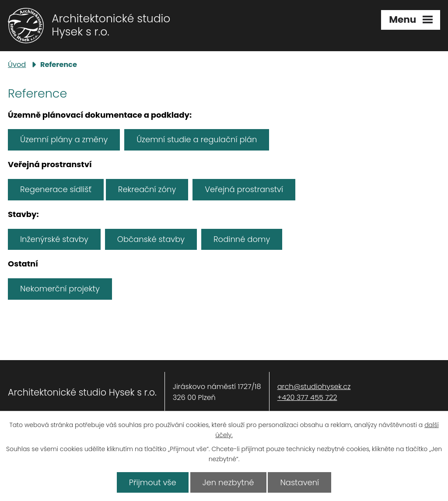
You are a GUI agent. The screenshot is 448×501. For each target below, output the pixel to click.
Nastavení (299, 482)
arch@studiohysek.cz (314, 387)
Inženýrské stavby (54, 239)
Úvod (17, 65)
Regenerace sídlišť (56, 189)
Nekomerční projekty (60, 289)
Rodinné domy (242, 239)
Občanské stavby (151, 239)
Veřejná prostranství (244, 189)
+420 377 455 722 (307, 398)
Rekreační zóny (147, 189)
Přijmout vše (153, 482)
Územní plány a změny (64, 139)
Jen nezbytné (228, 482)
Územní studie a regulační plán (197, 139)
